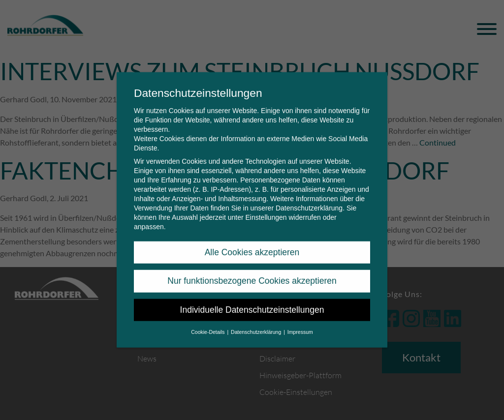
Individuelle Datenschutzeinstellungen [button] (252, 303)
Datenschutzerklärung (309, 201)
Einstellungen (266, 210)
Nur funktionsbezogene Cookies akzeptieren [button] (252, 274)
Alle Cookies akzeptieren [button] (252, 245)
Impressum (300, 325)
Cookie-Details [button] (208, 325)
